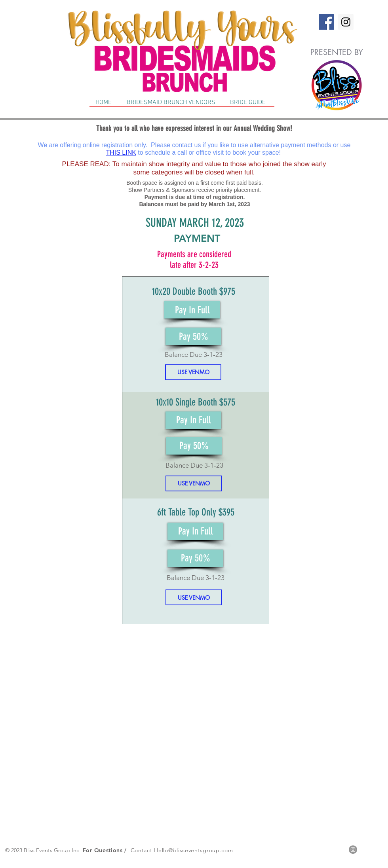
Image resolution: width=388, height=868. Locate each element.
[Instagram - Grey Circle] (353, 850)
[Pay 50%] (193, 336)
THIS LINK (121, 153)
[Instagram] (346, 22)
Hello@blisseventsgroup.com (193, 850)
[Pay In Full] (192, 310)
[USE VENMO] (193, 372)
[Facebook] (326, 22)
